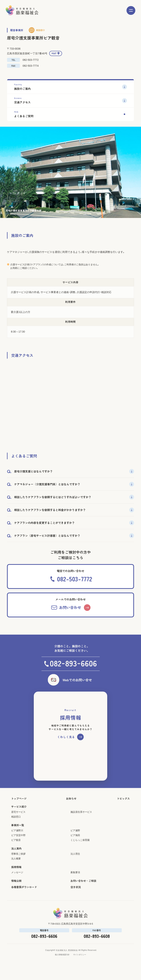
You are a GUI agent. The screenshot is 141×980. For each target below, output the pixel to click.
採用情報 (16, 875)
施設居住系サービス (81, 820)
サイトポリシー (80, 963)
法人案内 (16, 857)
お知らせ (71, 807)
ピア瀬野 (75, 839)
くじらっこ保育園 (80, 848)
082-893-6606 (44, 944)
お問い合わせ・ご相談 (83, 889)
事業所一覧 (18, 833)
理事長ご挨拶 (18, 862)
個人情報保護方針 (62, 963)
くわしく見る (66, 745)
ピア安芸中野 (18, 843)
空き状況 (76, 895)
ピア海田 (75, 843)
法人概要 (16, 867)
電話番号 (44, 939)
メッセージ (17, 881)
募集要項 (75, 881)
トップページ (19, 807)
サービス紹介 (19, 815)
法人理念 (75, 862)
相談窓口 (40, 30)
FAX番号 (97, 939)
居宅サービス (18, 820)
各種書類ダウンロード (24, 895)
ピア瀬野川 (17, 839)
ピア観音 (16, 848)
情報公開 (16, 889)
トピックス (123, 807)
